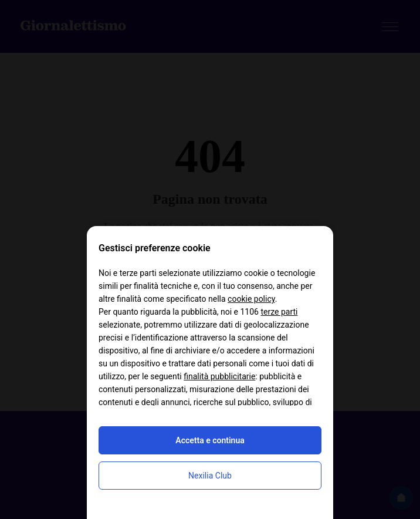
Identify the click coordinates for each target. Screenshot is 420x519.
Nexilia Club (210, 476)
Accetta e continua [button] (210, 440)
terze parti (279, 312)
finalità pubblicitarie (219, 376)
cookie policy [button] (251, 299)
